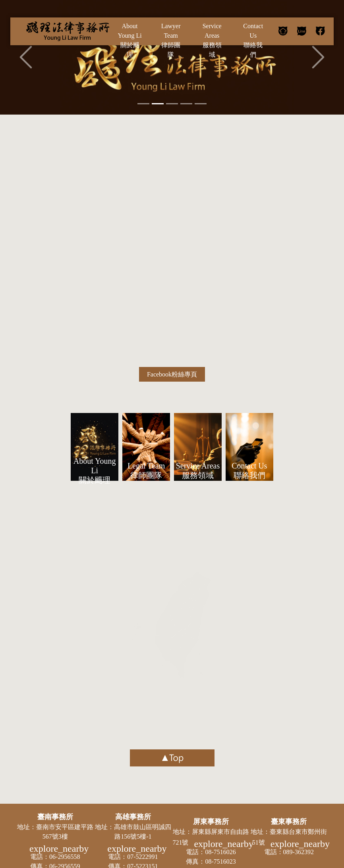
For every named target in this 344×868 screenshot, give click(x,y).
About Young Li (130, 41)
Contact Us (253, 41)
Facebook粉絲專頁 (172, 374)
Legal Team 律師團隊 (146, 470)
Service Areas (212, 41)
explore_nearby (59, 849)
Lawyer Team (171, 41)
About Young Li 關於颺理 (95, 470)
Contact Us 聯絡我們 (249, 470)
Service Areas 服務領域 (198, 470)
